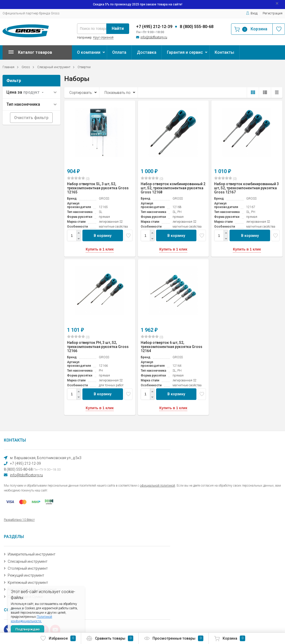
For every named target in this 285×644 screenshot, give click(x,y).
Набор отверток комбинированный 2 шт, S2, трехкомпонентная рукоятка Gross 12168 (173, 188)
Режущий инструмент (26, 575)
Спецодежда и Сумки (25, 597)
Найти (118, 28)
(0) (78, 178)
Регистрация (273, 13)
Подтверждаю (28, 629)
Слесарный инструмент (54, 67)
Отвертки (84, 67)
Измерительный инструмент (32, 554)
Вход (252, 13)
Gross (26, 67)
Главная (8, 67)
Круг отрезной (103, 38)
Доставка (147, 52)
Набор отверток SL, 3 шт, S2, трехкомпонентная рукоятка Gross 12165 (98, 188)
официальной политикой (158, 486)
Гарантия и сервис (185, 52)
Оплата (119, 52)
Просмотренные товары (174, 638)
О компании (89, 52)
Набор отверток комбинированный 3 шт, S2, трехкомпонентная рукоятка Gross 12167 (246, 188)
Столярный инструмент (28, 568)
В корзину (103, 235)
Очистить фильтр (31, 118)
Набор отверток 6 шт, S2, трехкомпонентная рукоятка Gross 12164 (172, 347)
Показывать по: (118, 93)
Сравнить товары (110, 638)
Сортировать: (81, 93)
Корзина (230, 638)
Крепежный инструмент (28, 583)
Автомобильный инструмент (32, 589)
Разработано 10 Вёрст (19, 520)
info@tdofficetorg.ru (154, 37)
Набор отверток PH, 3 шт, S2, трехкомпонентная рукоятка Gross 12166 (98, 347)
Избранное (58, 638)
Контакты (224, 52)
